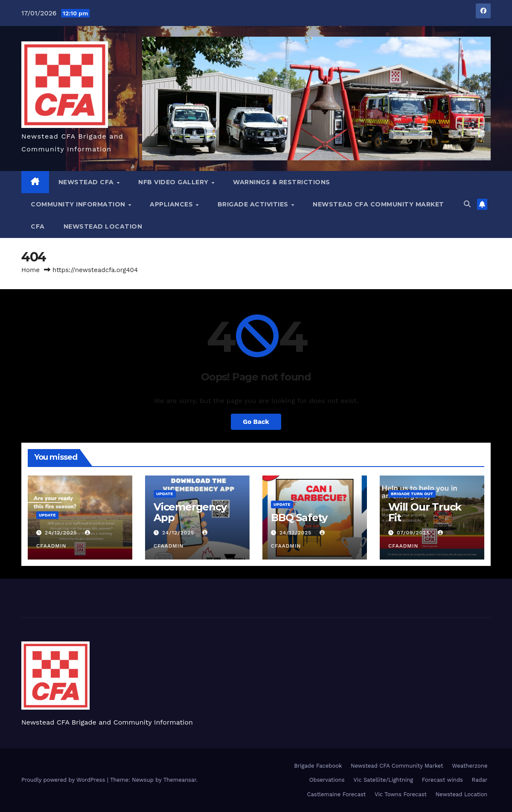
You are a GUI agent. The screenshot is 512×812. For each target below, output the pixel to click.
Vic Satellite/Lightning (383, 780)
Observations (327, 780)
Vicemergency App (190, 512)
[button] (467, 204)
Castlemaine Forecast (337, 794)
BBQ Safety (299, 518)
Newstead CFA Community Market (378, 204)
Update (47, 515)
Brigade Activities (254, 204)
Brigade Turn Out (412, 494)
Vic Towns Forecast (401, 794)
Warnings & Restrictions (282, 182)
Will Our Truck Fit (425, 512)
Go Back (256, 422)
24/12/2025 (62, 533)
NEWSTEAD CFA (87, 182)
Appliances (172, 204)
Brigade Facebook (318, 766)
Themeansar (180, 780)
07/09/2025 (414, 533)
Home (31, 270)
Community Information (79, 204)
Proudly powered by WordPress (64, 780)
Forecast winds (442, 780)
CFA (38, 226)
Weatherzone (470, 766)
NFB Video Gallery (174, 182)
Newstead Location (103, 226)
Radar (480, 780)
